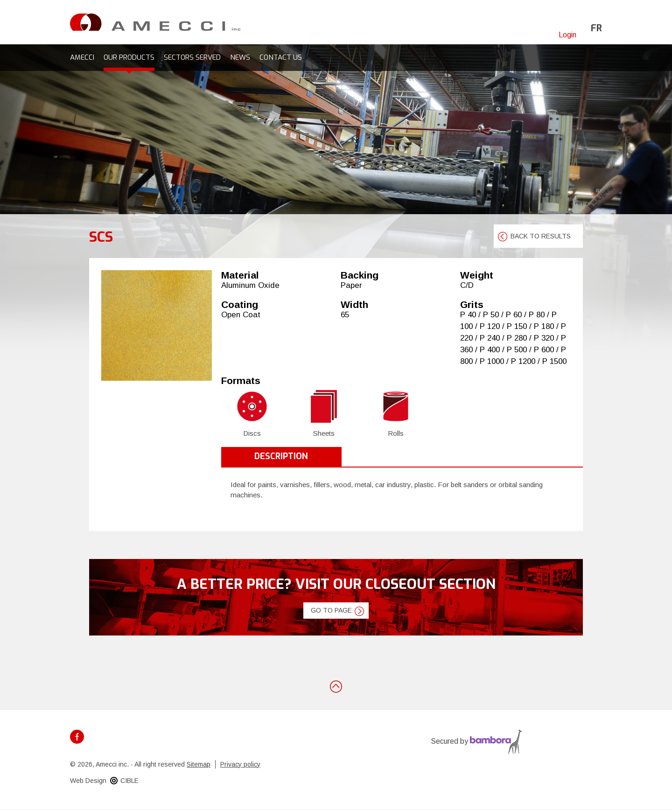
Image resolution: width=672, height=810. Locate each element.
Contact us (281, 57)
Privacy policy (240, 764)
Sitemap (199, 764)
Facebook (77, 737)
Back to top (336, 686)
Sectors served (192, 57)
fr (596, 28)
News (240, 57)
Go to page (331, 610)
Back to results (541, 236)
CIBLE (129, 781)
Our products (129, 57)
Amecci (82, 57)
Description (281, 456)
